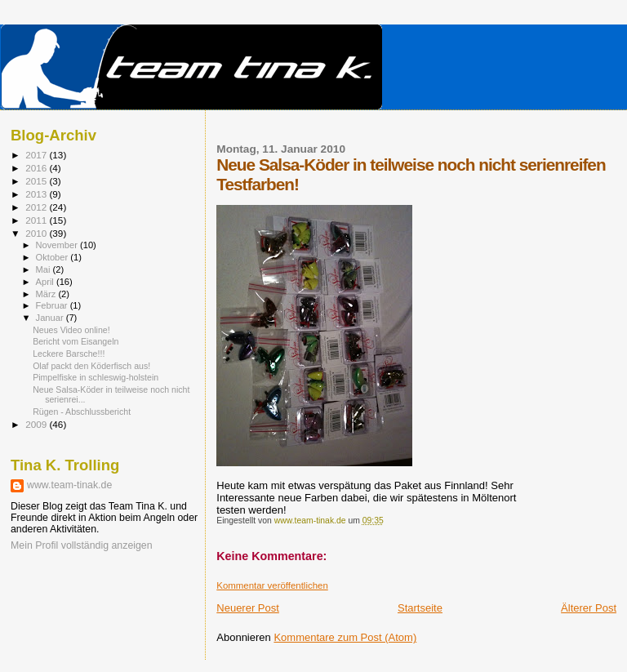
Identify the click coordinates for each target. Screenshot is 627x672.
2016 (37, 168)
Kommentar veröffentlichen (272, 585)
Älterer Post (589, 608)
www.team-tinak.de (69, 485)
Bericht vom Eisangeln (76, 341)
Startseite (420, 608)
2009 (37, 424)
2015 (37, 181)
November (58, 245)
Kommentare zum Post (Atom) (345, 637)
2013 (37, 194)
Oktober (53, 257)
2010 (37, 233)
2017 (37, 155)
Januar (51, 318)
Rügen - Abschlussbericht (82, 412)
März (47, 294)
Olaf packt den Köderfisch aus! (91, 366)
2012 (37, 207)
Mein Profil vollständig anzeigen (82, 545)
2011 (37, 220)
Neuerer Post (248, 608)
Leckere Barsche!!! (69, 354)
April (46, 282)
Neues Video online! (71, 330)
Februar (53, 305)
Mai (44, 269)
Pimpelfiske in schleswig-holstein (96, 377)
